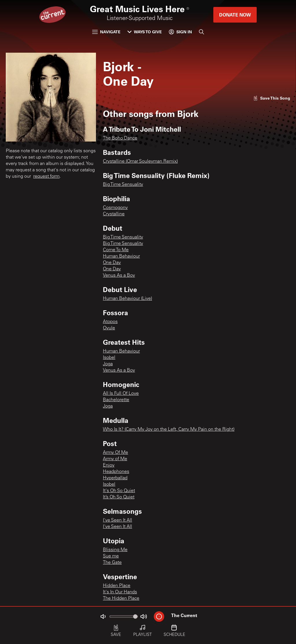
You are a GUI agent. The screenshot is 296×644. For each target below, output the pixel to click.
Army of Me (115, 459)
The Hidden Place (121, 599)
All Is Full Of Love (121, 394)
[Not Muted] (103, 617)
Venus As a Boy (119, 276)
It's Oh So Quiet (119, 491)
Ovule (109, 328)
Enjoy (109, 465)
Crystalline (114, 214)
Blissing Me (115, 550)
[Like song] (272, 98)
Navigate (106, 32)
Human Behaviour (121, 256)
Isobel (109, 358)
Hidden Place (117, 586)
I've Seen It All (118, 520)
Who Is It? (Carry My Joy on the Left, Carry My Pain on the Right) (169, 430)
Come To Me (116, 250)
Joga (108, 364)
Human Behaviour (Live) (127, 299)
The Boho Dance (120, 138)
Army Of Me (115, 453)
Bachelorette (116, 400)
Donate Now (235, 15)
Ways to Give (145, 32)
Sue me (111, 556)
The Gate (112, 563)
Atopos (110, 322)
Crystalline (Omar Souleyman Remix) (140, 162)
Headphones (116, 472)
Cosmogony (115, 208)
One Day (112, 263)
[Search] (201, 32)
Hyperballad (115, 478)
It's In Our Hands (120, 592)
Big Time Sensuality (123, 185)
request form (46, 177)
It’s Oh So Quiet (119, 497)
